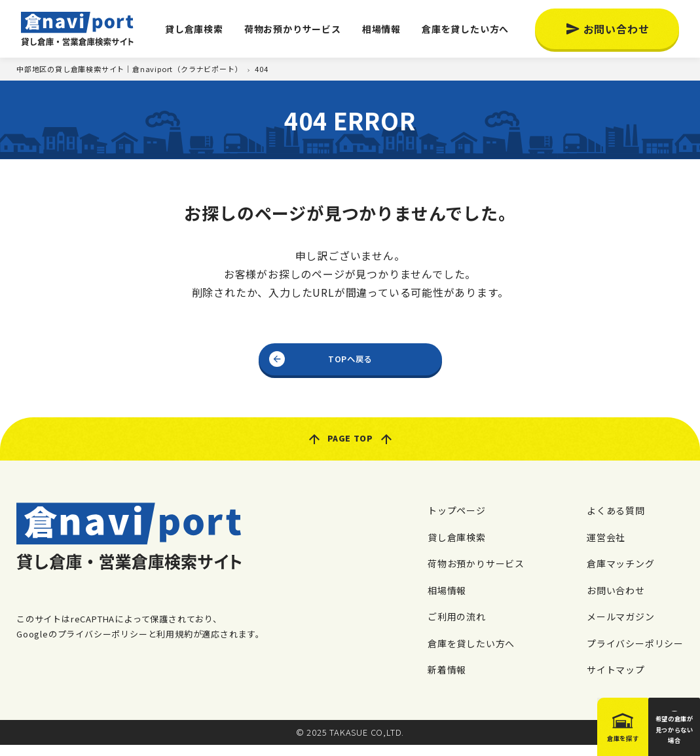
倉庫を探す (568, 735)
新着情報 (447, 681)
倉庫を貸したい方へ (465, 29)
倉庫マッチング (621, 575)
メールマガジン (621, 628)
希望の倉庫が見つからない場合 (656, 732)
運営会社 (606, 548)
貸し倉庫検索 (194, 29)
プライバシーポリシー (635, 654)
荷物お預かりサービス (293, 29)
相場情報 (381, 29)
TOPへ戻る (350, 362)
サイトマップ (616, 681)
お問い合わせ (617, 29)
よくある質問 (616, 521)
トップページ (457, 521)
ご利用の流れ (457, 628)
